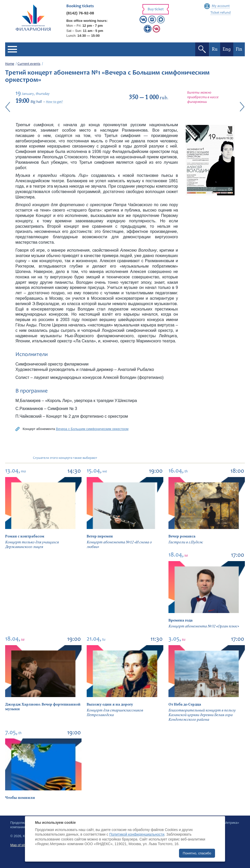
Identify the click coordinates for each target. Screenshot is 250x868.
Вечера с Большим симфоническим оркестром (92, 429)
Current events (29, 64)
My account (221, 6)
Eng (227, 49)
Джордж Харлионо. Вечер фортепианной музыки (43, 707)
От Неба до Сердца (185, 704)
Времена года (181, 620)
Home (10, 64)
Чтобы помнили (20, 798)
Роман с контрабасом (25, 536)
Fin (239, 49)
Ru (215, 49)
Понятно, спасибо (197, 853)
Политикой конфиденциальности (137, 834)
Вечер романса (182, 536)
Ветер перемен (100, 536)
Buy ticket (156, 9)
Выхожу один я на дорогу (110, 704)
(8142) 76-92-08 (80, 13)
